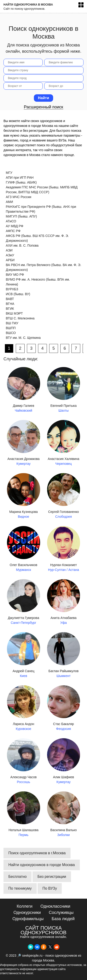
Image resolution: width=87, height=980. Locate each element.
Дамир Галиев (24, 390)
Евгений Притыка (64, 390)
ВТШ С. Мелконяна (20, 318)
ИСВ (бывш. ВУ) (18, 294)
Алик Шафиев (64, 761)
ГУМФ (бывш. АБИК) (21, 182)
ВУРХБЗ (12, 289)
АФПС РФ (13, 231)
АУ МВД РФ (14, 226)
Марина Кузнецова (24, 496)
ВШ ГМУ (12, 323)
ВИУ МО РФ (15, 275)
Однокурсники (27, 913)
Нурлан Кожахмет (64, 549)
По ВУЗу (50, 888)
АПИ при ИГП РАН (20, 178)
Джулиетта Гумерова (24, 602)
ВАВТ (10, 299)
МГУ (9, 173)
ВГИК (10, 309)
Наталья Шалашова (24, 815)
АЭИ (9, 250)
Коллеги (25, 906)
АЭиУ (10, 255)
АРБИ (10, 260)
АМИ (9, 202)
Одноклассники (55, 906)
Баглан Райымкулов (64, 655)
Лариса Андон (24, 708)
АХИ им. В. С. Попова (22, 245)
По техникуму (20, 888)
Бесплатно (18, 877)
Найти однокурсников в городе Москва (42, 865)
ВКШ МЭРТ (14, 313)
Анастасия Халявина (64, 443)
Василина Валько (64, 815)
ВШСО (11, 333)
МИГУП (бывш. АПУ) (21, 216)
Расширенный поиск (44, 107)
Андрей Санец (24, 655)
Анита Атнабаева (64, 602)
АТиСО (11, 221)
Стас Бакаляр (64, 708)
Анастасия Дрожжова (24, 443)
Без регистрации (52, 877)
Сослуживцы (61, 913)
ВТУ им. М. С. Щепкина (23, 338)
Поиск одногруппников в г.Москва (37, 853)
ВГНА (10, 304)
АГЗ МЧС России (19, 197)
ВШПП (11, 328)
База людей (63, 919)
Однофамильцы (28, 919)
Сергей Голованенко (64, 496)
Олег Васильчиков (24, 549)
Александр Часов (24, 761)
